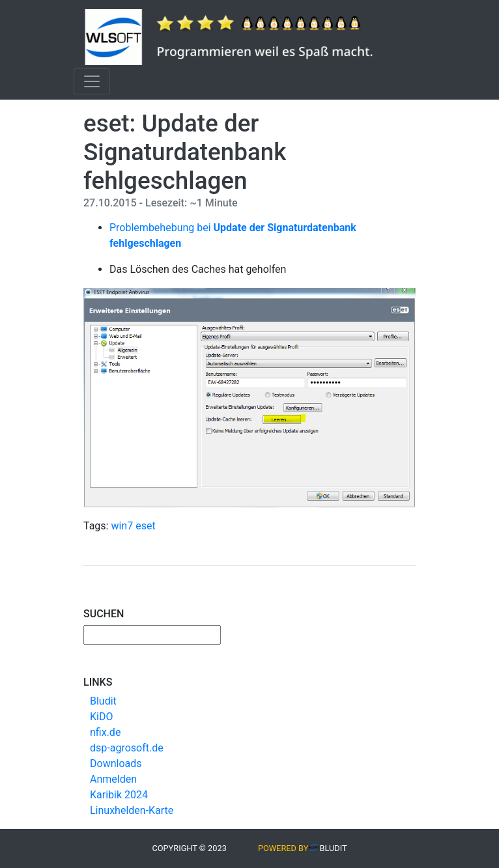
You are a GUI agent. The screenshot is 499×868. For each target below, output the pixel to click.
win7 (122, 526)
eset (145, 526)
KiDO (101, 717)
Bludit (103, 701)
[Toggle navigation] (92, 81)
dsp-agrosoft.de (127, 748)
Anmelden (113, 779)
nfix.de (105, 732)
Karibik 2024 (119, 795)
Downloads (116, 763)
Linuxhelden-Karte (132, 810)
